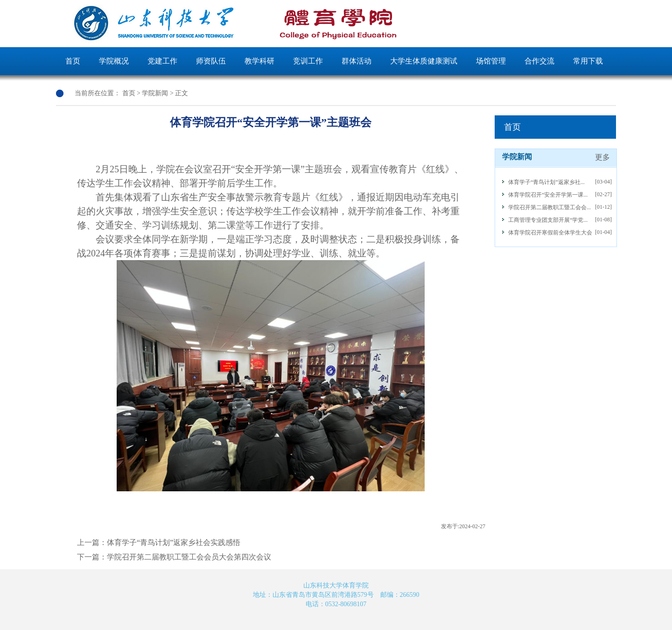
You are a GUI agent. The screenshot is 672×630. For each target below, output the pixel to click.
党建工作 (162, 61)
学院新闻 (155, 93)
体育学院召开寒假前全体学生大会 (550, 233)
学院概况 (114, 61)
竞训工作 (308, 61)
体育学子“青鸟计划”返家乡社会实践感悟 (174, 542)
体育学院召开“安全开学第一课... (548, 195)
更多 (602, 157)
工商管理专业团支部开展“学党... (548, 220)
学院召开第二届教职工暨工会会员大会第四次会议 (189, 557)
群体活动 (357, 61)
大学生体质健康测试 (424, 61)
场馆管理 (491, 61)
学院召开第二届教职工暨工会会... (549, 207)
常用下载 (588, 61)
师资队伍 (211, 61)
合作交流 (539, 61)
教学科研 (259, 61)
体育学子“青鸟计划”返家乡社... (546, 182)
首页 (73, 61)
